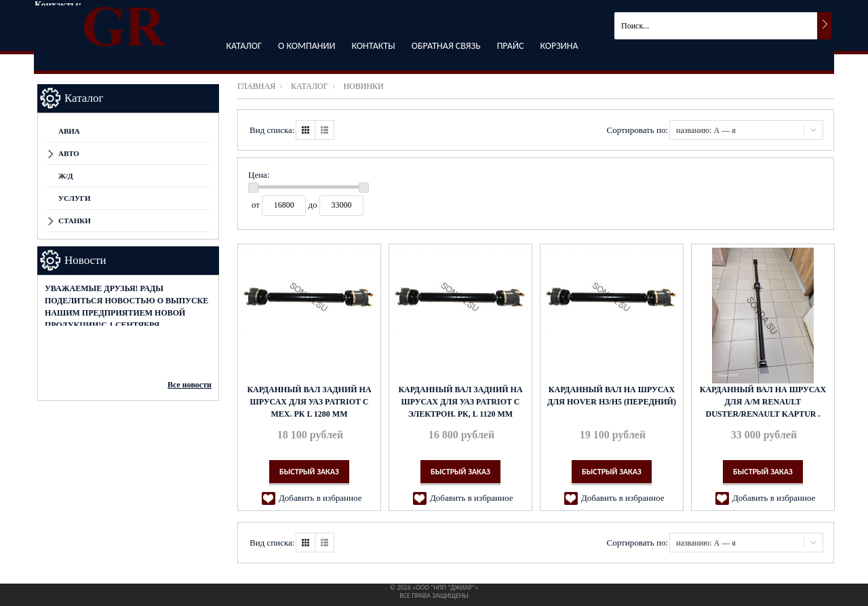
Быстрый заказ (309, 472)
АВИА (69, 131)
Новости (85, 260)
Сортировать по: (637, 130)
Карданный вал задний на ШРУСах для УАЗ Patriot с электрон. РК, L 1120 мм (460, 402)
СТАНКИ (75, 221)
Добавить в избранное (320, 498)
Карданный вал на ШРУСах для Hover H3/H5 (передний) (612, 396)
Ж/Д (66, 176)
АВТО (69, 153)
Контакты (374, 46)
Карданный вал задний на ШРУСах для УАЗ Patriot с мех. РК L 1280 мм (309, 402)
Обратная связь (446, 46)
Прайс (511, 46)
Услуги (75, 198)
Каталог (244, 46)
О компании (307, 46)
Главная (256, 86)
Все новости (190, 385)
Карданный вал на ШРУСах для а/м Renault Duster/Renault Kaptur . (763, 402)
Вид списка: (272, 130)
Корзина (559, 46)
